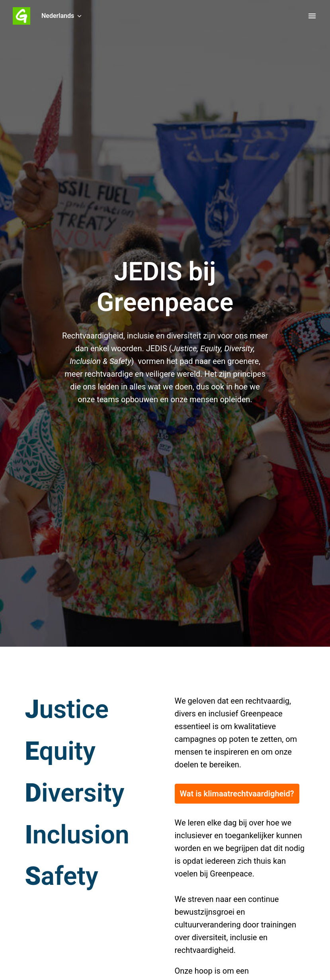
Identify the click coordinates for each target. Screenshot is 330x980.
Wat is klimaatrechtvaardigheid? (237, 794)
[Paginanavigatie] (312, 16)
